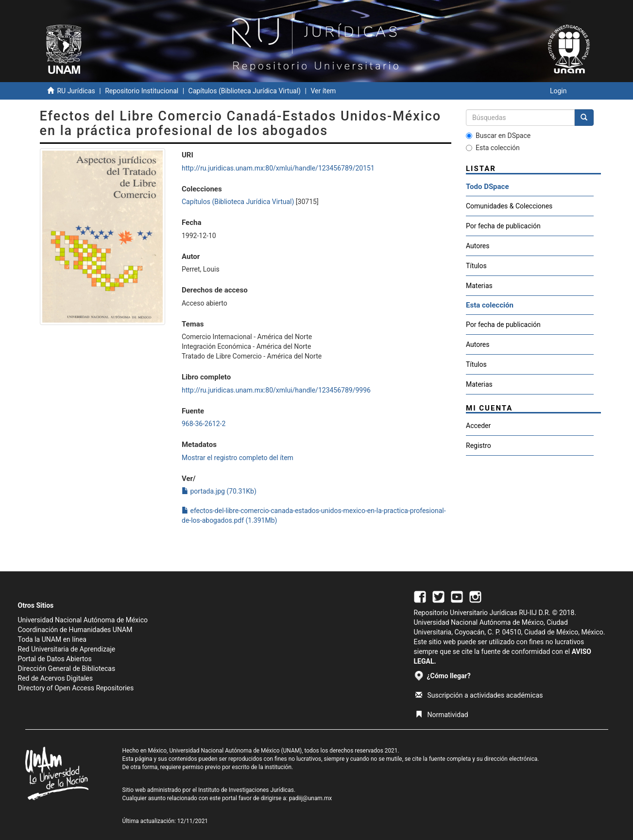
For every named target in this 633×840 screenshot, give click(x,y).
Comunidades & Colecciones (509, 206)
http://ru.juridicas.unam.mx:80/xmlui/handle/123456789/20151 (278, 168)
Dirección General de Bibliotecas (67, 669)
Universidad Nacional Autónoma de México (83, 620)
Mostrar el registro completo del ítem (238, 458)
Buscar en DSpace (498, 136)
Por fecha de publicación (503, 226)
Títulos (476, 266)
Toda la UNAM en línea (52, 639)
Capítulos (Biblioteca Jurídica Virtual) (245, 91)
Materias (479, 286)
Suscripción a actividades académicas (479, 695)
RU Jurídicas (76, 91)
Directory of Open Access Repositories (76, 688)
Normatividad (442, 715)
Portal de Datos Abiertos (55, 659)
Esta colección (493, 148)
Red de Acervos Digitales (55, 678)
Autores (478, 246)
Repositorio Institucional (142, 91)
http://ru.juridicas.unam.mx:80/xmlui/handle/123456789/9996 (276, 390)
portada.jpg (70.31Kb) (219, 491)
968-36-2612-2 (204, 424)
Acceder (478, 426)
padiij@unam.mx (311, 798)
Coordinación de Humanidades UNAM (75, 630)
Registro (479, 446)
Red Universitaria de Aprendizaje (67, 649)
